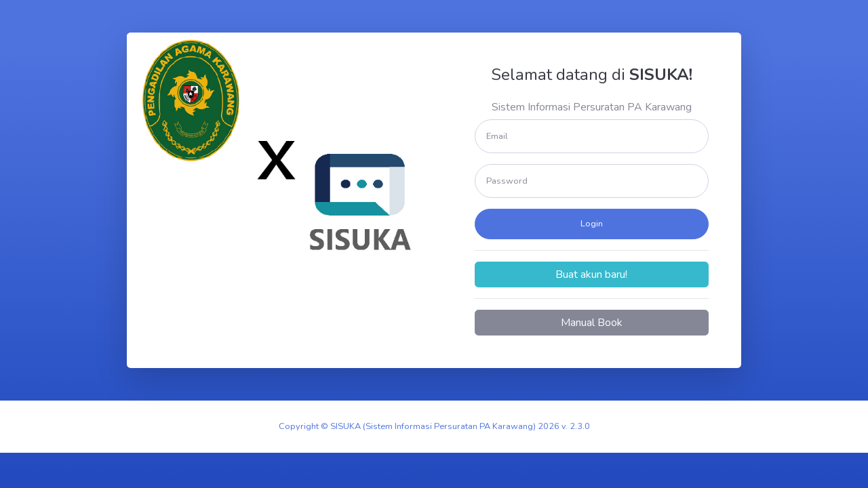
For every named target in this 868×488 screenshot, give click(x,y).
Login (592, 224)
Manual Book (592, 323)
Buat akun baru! (591, 274)
